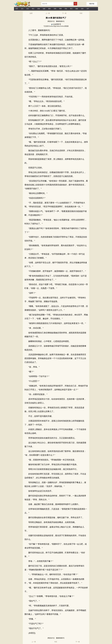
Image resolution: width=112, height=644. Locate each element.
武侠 (39, 9)
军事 (60, 9)
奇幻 (33, 9)
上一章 (48, 13)
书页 (81, 13)
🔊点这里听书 (56, 24)
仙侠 (44, 9)
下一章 (64, 13)
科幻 (71, 9)
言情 (55, 9)
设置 (31, 13)
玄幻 (28, 9)
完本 (82, 9)
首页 (17, 9)
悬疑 (77, 9)
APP (88, 9)
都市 (50, 9)
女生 (22, 9)
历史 (66, 9)
